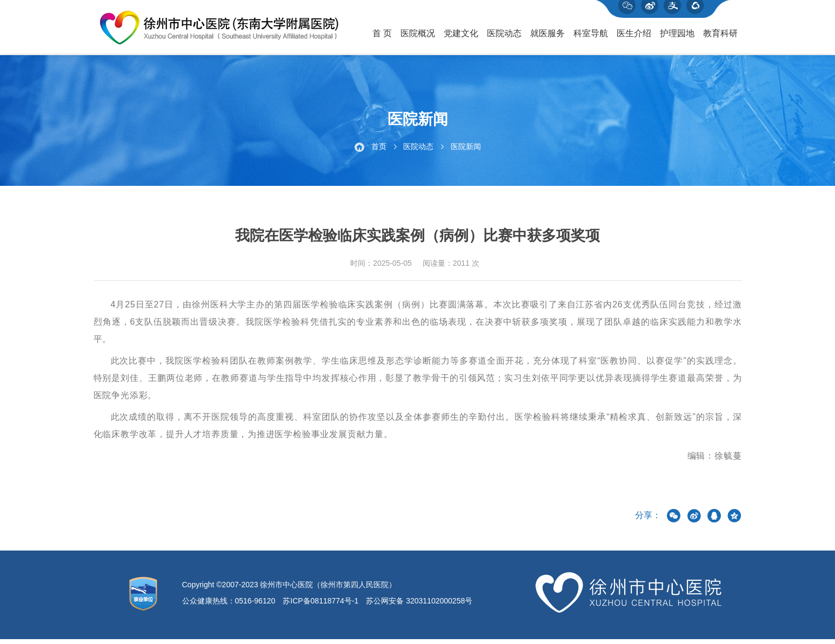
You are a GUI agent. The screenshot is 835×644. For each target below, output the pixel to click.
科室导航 (591, 38)
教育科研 (720, 38)
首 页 (382, 38)
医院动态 (504, 38)
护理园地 (677, 38)
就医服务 (547, 38)
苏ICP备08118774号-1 (320, 606)
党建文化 (461, 38)
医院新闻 (466, 151)
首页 (379, 151)
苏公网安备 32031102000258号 (419, 606)
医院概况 (418, 38)
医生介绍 (634, 38)
